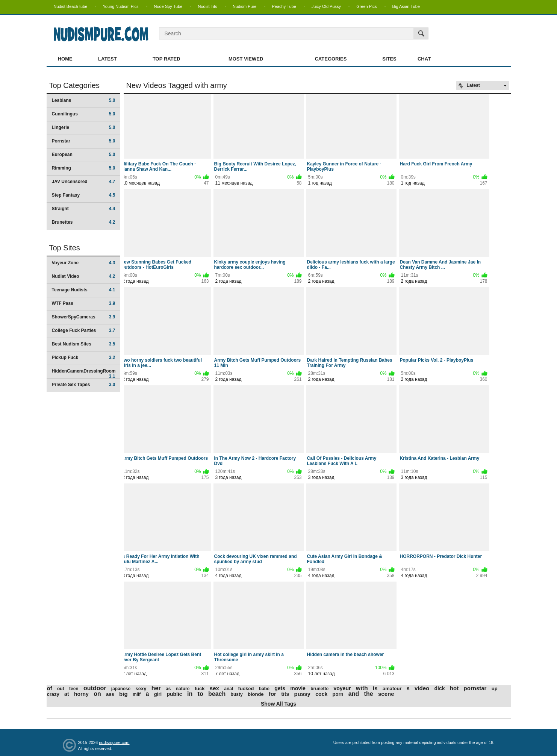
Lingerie (84, 127)
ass (110, 694)
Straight (84, 209)
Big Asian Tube (406, 6)
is (375, 688)
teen (74, 689)
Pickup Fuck (84, 358)
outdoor (95, 688)
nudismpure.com (114, 742)
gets (280, 688)
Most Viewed (246, 59)
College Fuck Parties (84, 330)
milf (137, 694)
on (97, 694)
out (61, 689)
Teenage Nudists (84, 290)
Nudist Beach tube (71, 6)
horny (81, 694)
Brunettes (84, 222)
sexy (141, 689)
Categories (331, 59)
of (50, 688)
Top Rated (166, 59)
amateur (392, 689)
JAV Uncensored (84, 182)
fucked (246, 689)
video (422, 688)
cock (321, 694)
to (201, 694)
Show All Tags (278, 704)
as (168, 689)
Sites (389, 59)
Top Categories (75, 85)
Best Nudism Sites (84, 344)
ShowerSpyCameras (84, 317)
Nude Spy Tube (168, 6)
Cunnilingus (84, 114)
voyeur (342, 688)
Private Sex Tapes (84, 385)
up (495, 689)
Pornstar (84, 141)
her (156, 688)
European (84, 155)
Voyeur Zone (84, 263)
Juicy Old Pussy (326, 6)
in (190, 694)
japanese (121, 689)
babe (264, 689)
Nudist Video (84, 276)
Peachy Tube (284, 6)
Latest (107, 59)
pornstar (475, 688)
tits (285, 694)
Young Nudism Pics (121, 6)
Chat (424, 59)
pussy (302, 694)
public (174, 694)
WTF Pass (84, 303)
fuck (200, 689)
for (272, 694)
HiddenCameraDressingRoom (84, 373)
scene (386, 694)
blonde (256, 694)
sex (214, 688)
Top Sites (65, 248)
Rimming (84, 168)
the (369, 694)
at (67, 694)
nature (183, 689)
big (123, 694)
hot (454, 688)
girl (158, 694)
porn (338, 694)
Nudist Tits (207, 6)
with (362, 688)
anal (229, 689)
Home (65, 59)
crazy (53, 694)
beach (217, 694)
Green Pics (366, 6)
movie (298, 688)
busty (237, 694)
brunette (319, 689)
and (354, 694)
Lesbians (84, 100)
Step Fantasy (84, 195)
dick (440, 688)
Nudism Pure (245, 6)
